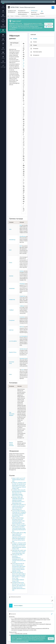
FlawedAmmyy (12, 240)
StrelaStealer (12, 289)
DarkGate (11, 276)
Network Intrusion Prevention (11, 444)
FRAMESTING (12, 300)
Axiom (10, 374)
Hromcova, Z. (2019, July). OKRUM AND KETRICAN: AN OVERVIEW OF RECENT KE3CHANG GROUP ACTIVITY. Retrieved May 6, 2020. (18, 500)
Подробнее (49, 24)
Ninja (10, 229)
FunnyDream (12, 320)
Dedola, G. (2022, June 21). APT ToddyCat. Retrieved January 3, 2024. (19, 480)
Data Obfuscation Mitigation (12, 414)
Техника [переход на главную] (32, 16)
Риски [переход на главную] (12, 16)
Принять (51, 639)
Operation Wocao (13, 352)
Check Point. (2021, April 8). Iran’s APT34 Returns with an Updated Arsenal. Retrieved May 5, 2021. (19, 552)
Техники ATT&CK (13, 632)
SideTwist (11, 330)
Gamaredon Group (23, 359)
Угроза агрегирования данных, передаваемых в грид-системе (26, 623)
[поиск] (53, 2)
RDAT (10, 250)
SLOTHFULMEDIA (13, 341)
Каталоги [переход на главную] (17, 16)
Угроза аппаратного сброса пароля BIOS (21, 627)
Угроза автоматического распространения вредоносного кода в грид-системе (30, 618)
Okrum (11, 263)
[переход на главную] (8, 16)
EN (53, 7)
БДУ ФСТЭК (12, 617)
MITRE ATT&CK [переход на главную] (25, 16)
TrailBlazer (11, 310)
